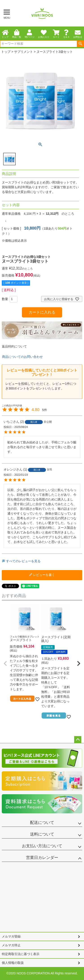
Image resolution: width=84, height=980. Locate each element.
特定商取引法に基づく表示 (21, 954)
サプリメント (24, 52)
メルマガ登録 (11, 936)
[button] (5, 664)
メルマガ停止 (11, 945)
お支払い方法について (42, 846)
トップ (6, 52)
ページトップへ (78, 740)
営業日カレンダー (42, 858)
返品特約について (14, 346)
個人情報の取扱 (13, 963)
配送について (42, 823)
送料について (42, 834)
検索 (80, 44)
